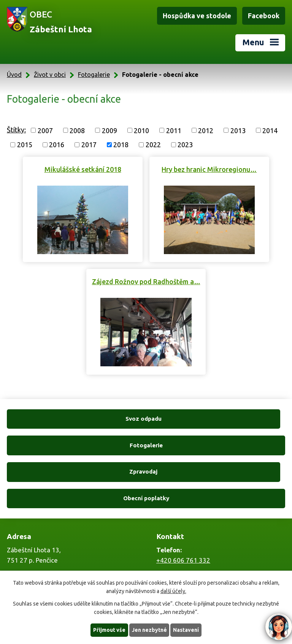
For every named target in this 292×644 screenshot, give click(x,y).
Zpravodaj (75, 445)
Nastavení (186, 630)
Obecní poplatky (217, 445)
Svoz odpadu (75, 419)
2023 (185, 145)
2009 (109, 130)
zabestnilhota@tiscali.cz (192, 566)
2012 (206, 130)
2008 (77, 130)
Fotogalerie (94, 75)
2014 (270, 130)
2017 (89, 145)
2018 (121, 145)
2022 (153, 145)
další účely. (173, 591)
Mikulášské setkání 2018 (83, 169)
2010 (141, 130)
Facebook (264, 16)
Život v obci (50, 75)
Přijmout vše (109, 630)
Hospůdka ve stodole (197, 16)
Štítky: (16, 130)
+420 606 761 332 (183, 507)
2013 (238, 130)
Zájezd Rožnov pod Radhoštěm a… (146, 281)
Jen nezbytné (149, 630)
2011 (174, 130)
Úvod (14, 75)
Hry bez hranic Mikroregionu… (209, 169)
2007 (45, 130)
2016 (57, 145)
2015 (25, 145)
